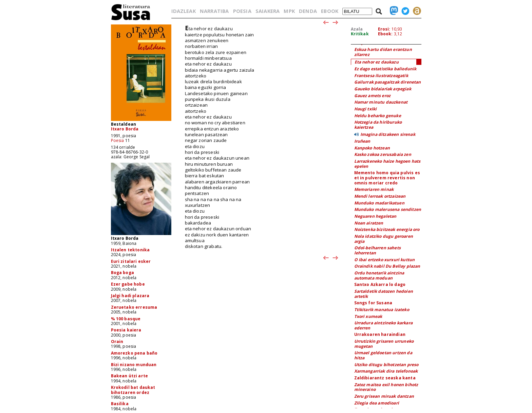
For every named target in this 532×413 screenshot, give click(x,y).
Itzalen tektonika (130, 250)
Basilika (120, 404)
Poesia (118, 140)
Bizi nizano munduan (134, 365)
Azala (357, 29)
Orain (117, 342)
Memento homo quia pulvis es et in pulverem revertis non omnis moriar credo (387, 178)
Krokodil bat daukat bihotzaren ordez (133, 390)
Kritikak (360, 34)
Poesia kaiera (126, 330)
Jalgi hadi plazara (130, 296)
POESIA (242, 11)
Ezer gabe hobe (128, 284)
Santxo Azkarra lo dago (380, 284)
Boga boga (122, 273)
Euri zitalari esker (131, 261)
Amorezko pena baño (134, 353)
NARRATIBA (214, 11)
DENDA (308, 11)
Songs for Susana (373, 303)
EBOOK (330, 11)
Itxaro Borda (125, 129)
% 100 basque (126, 319)
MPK (289, 11)
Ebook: (385, 34)
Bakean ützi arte (130, 376)
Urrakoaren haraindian (380, 334)
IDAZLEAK (184, 11)
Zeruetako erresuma (134, 307)
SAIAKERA (268, 11)
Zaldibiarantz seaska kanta (385, 378)
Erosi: (384, 29)
